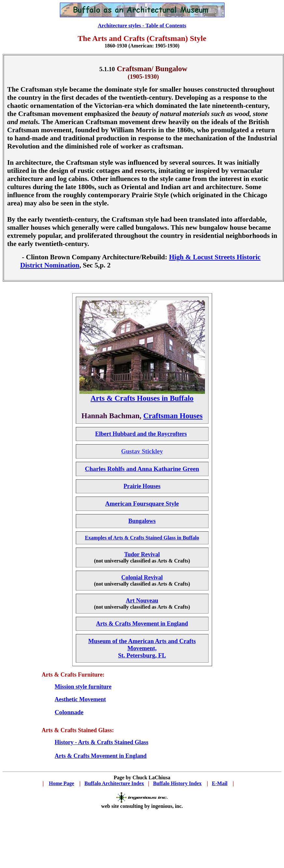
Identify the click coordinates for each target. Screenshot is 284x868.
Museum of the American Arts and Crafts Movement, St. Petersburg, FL (142, 648)
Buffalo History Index (177, 783)
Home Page (61, 783)
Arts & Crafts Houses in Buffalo (142, 398)
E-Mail (220, 783)
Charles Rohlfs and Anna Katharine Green (142, 469)
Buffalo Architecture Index (114, 783)
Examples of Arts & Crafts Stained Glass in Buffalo (142, 538)
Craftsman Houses (173, 416)
